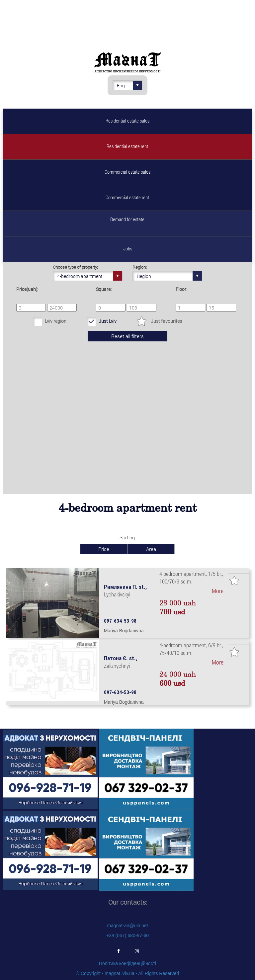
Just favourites (166, 321)
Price (104, 549)
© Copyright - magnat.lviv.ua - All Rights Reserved (127, 973)
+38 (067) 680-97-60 (127, 935)
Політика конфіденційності (127, 963)
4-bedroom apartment (90, 276)
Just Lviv (108, 321)
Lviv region (56, 321)
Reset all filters (127, 336)
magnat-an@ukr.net (127, 926)
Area (151, 549)
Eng (129, 85)
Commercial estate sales (127, 172)
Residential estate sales (127, 121)
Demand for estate (127, 219)
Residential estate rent (127, 146)
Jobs (128, 248)
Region (169, 276)
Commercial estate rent (127, 197)
